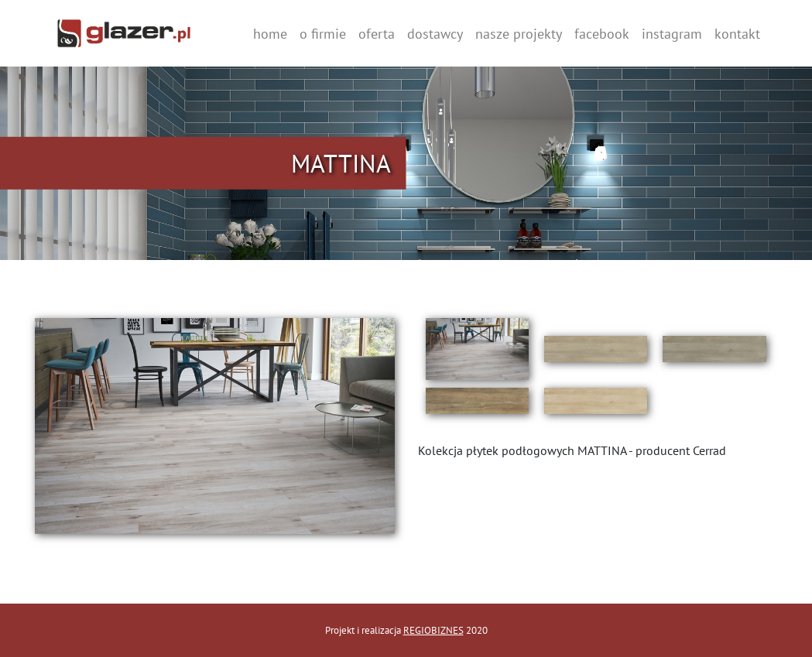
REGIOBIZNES (433, 630)
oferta (377, 34)
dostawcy (435, 34)
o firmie (323, 34)
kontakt (737, 34)
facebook (602, 34)
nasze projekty (519, 34)
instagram (672, 34)
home (270, 34)
